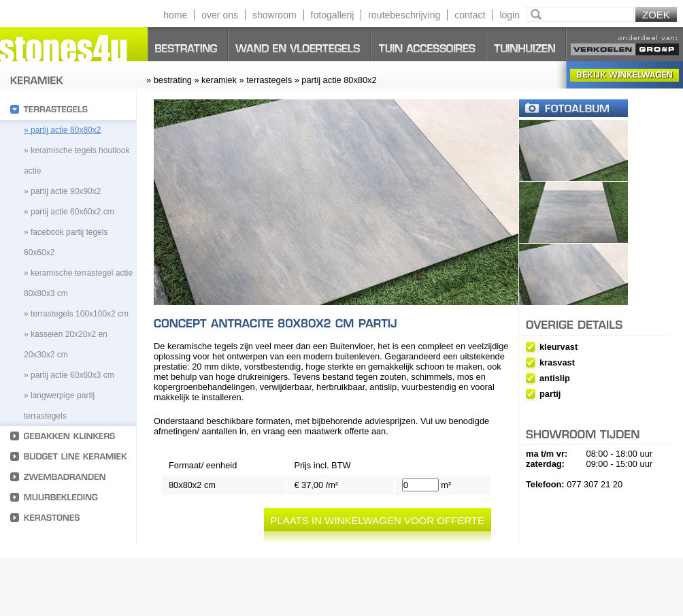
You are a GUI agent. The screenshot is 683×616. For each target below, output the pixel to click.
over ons (220, 15)
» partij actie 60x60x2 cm (69, 212)
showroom (274, 15)
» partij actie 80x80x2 (62, 130)
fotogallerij (333, 15)
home (175, 15)
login (510, 15)
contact (470, 15)
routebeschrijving (404, 15)
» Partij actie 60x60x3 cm (69, 375)
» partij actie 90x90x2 (62, 191)
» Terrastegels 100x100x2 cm (76, 314)
